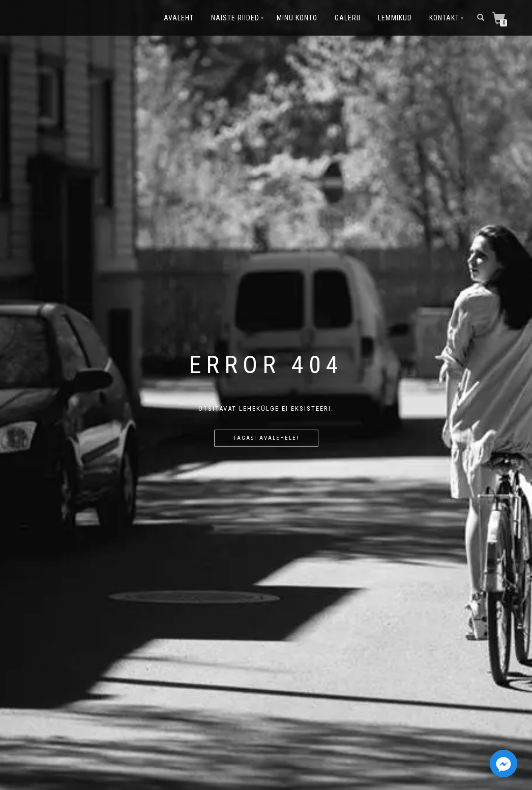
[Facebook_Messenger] (504, 764)
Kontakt (444, 18)
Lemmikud (395, 18)
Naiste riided (235, 18)
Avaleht (179, 18)
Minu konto (297, 18)
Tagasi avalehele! (266, 438)
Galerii (348, 18)
